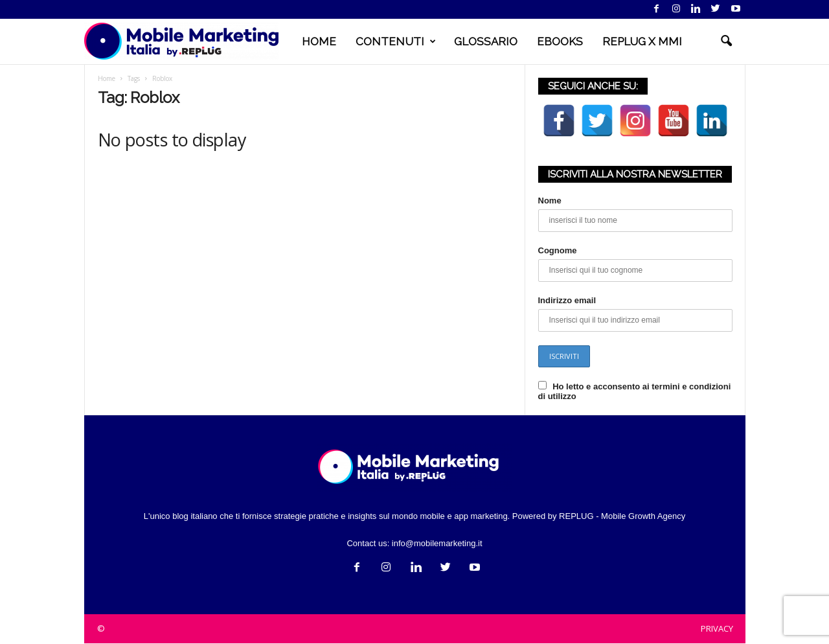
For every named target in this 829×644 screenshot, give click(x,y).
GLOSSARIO (486, 41)
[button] (726, 41)
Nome (550, 201)
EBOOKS (560, 41)
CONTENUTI (396, 41)
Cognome (558, 250)
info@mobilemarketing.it (437, 543)
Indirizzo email (567, 300)
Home (107, 78)
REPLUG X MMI (642, 41)
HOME (319, 41)
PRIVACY (717, 628)
